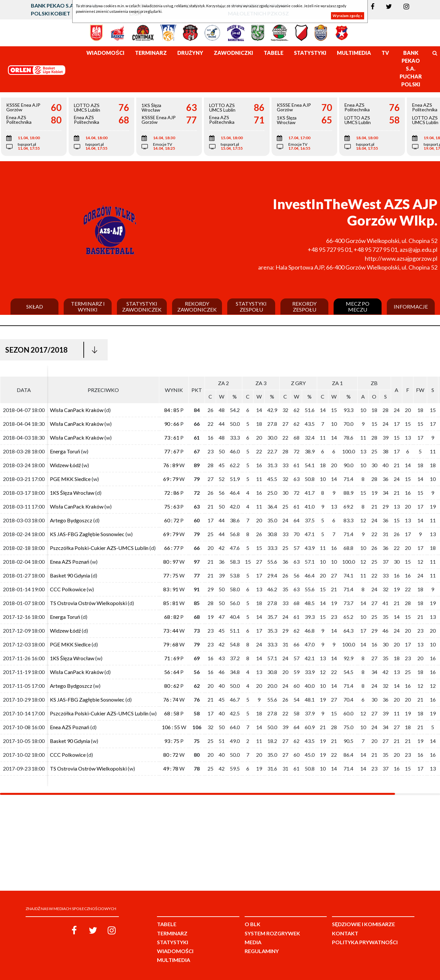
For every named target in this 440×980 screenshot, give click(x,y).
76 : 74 (171, 699)
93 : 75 (172, 741)
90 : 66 (172, 424)
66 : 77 (172, 548)
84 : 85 (172, 410)
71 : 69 (172, 658)
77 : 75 (171, 575)
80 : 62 (172, 686)
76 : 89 (171, 465)
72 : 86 (172, 493)
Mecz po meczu (358, 306)
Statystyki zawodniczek (142, 306)
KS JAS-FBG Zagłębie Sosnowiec (87, 534)
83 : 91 (171, 589)
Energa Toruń (65, 451)
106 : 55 (171, 727)
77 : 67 (172, 451)
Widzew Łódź (65, 465)
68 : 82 (172, 617)
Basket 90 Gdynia (70, 575)
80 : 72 (171, 755)
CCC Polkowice (68, 589)
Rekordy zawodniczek (197, 306)
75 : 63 (172, 506)
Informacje (411, 307)
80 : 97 (171, 562)
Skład (35, 307)
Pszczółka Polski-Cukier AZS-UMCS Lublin (99, 548)
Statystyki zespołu (251, 306)
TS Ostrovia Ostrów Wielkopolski (88, 603)
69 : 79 (171, 479)
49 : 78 (171, 768)
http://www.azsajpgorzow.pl (401, 258)
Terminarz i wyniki (88, 306)
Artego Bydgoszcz (71, 520)
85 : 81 (171, 603)
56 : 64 (172, 672)
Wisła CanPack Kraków (77, 410)
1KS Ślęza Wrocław (72, 493)
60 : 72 (172, 520)
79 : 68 (171, 644)
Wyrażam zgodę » (348, 16)
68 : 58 (172, 713)
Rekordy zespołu (304, 306)
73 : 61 (172, 437)
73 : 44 (171, 631)
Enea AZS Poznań (70, 562)
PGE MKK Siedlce (70, 479)
